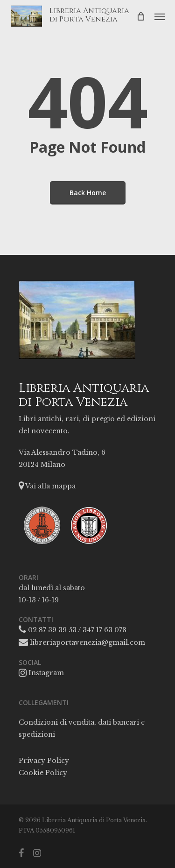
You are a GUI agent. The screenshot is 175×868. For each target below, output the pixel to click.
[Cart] (141, 16)
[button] (160, 16)
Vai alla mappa (47, 486)
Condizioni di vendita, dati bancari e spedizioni (82, 728)
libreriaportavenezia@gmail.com (82, 642)
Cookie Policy (43, 773)
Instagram (41, 673)
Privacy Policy (44, 761)
